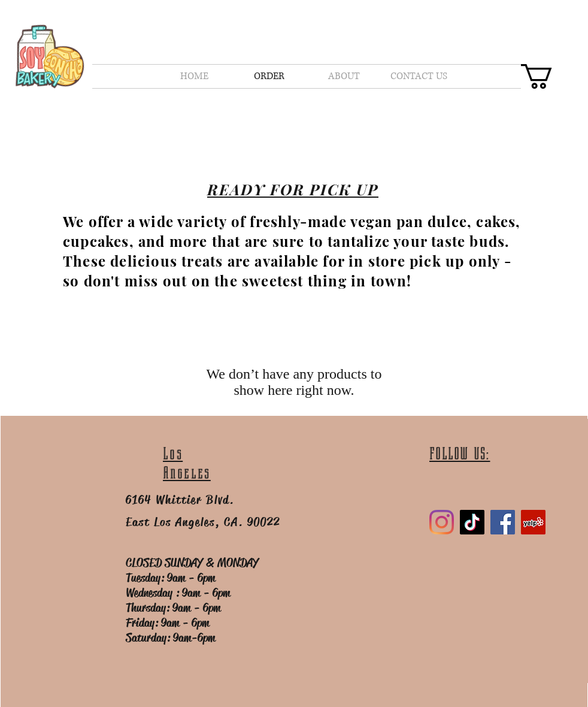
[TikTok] (472, 522)
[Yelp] (533, 522)
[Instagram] (442, 522)
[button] (551, 76)
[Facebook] (503, 522)
